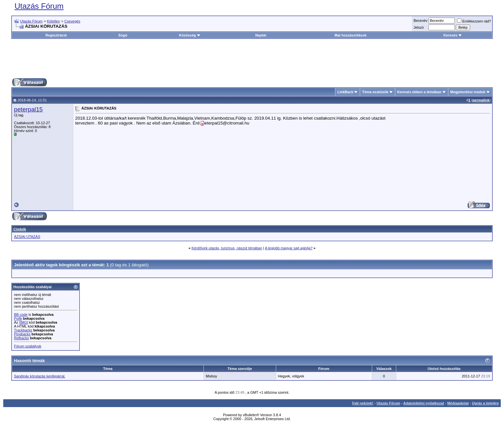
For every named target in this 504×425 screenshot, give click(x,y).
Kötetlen (53, 21)
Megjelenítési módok (468, 92)
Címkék (20, 229)
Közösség (190, 35)
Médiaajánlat (458, 403)
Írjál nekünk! (363, 403)
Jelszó (419, 27)
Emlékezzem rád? (474, 21)
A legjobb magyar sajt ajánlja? (289, 248)
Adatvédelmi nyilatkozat (424, 403)
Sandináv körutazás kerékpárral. (40, 376)
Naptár (261, 35)
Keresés (453, 35)
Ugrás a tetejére (485, 403)
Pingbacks (22, 334)
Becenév (420, 21)
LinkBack (345, 92)
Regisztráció (56, 35)
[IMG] (24, 322)
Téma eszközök (375, 92)
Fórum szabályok (28, 346)
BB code (21, 315)
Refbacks (21, 338)
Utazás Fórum (39, 6)
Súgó (123, 35)
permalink (481, 100)
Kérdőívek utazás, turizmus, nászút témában (227, 248)
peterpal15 (28, 109)
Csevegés (72, 21)
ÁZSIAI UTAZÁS (27, 237)
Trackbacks (23, 330)
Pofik (18, 318)
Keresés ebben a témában (419, 92)
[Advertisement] (252, 58)
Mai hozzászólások (350, 35)
